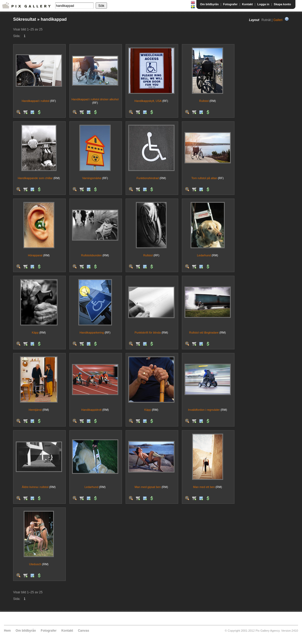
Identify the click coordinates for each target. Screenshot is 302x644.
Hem (7, 631)
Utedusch (35, 564)
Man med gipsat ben (148, 487)
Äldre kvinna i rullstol (35, 487)
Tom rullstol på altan (204, 178)
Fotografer (230, 4)
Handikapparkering (92, 333)
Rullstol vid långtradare (204, 333)
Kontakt (247, 4)
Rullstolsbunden (91, 255)
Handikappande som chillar (35, 178)
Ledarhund (204, 255)
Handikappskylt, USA (148, 101)
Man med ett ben (204, 487)
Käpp (35, 333)
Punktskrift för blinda (148, 333)
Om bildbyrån (209, 4)
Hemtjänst (35, 410)
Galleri (278, 20)
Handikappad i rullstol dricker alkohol (95, 99)
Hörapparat (35, 255)
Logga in (263, 4)
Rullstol (204, 101)
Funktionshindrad (148, 178)
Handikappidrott (91, 410)
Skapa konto (282, 4)
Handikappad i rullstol (35, 101)
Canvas (83, 631)
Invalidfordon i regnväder (204, 410)
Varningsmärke (92, 178)
